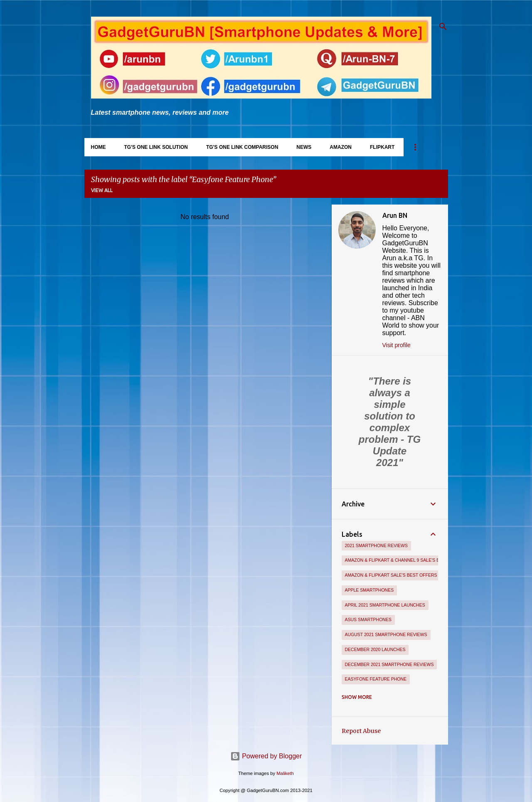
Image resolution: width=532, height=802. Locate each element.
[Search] (443, 27)
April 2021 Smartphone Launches (385, 605)
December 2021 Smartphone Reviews (389, 664)
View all (102, 190)
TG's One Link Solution (156, 147)
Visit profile (397, 345)
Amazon (341, 147)
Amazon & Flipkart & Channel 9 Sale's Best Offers (406, 560)
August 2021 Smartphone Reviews (386, 634)
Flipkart (382, 147)
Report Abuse (361, 731)
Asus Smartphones (368, 619)
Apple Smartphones (369, 590)
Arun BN (395, 215)
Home (99, 147)
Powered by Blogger (266, 756)
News (304, 147)
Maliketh (285, 773)
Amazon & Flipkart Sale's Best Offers (391, 575)
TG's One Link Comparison (242, 147)
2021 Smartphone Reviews (377, 545)
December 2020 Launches (375, 649)
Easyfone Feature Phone (376, 679)
